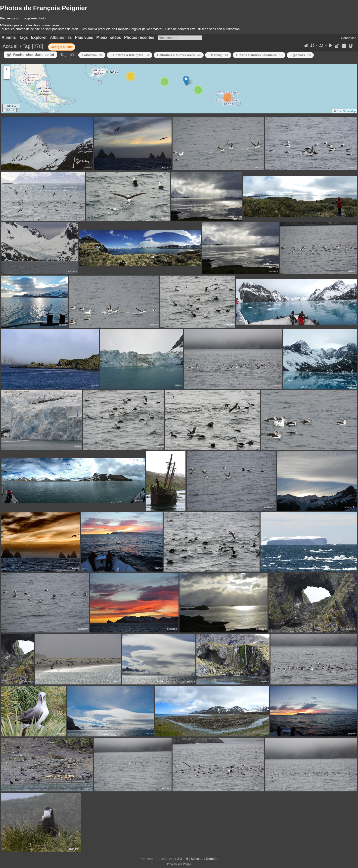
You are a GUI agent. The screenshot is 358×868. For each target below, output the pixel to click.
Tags (23, 37)
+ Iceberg (218, 55)
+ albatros (92, 55)
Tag (27, 46)
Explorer (39, 37)
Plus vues (84, 37)
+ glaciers (300, 55)
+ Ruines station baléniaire (259, 55)
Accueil (10, 46)
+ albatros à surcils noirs (179, 55)
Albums (9, 37)
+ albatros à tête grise (130, 55)
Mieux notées (109, 37)
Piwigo (187, 864)
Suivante (197, 859)
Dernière (212, 859)
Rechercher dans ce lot (34, 55)
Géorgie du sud (62, 47)
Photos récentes (139, 37)
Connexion (349, 38)
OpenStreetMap (346, 111)
